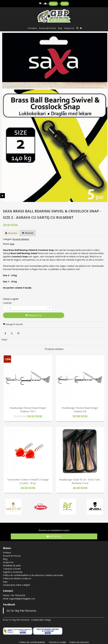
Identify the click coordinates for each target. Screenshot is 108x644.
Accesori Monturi (21, 239)
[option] (55, 117)
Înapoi (4, 340)
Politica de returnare (79, 642)
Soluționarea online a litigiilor (17, 585)
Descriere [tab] (11, 233)
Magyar (53, 4)
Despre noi (69, 28)
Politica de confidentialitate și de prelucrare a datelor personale (33, 575)
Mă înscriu (54, 536)
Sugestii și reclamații (13, 572)
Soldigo (47, 620)
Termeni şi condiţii (57, 642)
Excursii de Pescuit (47, 28)
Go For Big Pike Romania (21, 611)
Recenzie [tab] (28, 233)
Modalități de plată (12, 565)
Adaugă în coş (34, 315)
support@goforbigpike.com (22, 599)
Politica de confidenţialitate (32, 642)
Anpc (5, 582)
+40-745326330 (18, 595)
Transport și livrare (12, 569)
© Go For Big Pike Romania (16, 620)
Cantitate (7, 303)
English (65, 4)
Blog (60, 28)
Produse (32, 28)
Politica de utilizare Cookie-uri (17, 578)
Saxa (12, 244)
